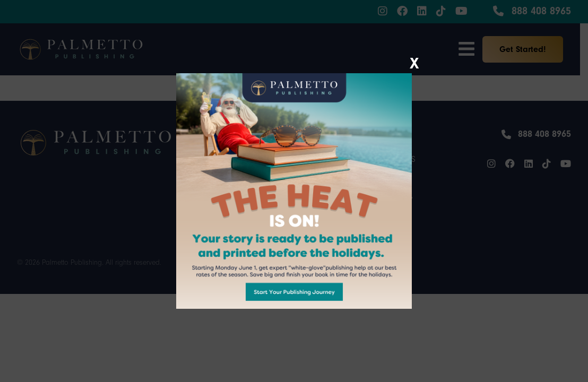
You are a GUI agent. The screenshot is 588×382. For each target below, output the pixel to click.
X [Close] (414, 61)
